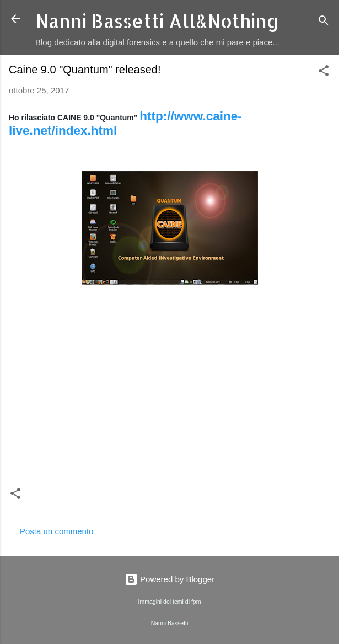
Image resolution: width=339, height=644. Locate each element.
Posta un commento (57, 531)
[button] (324, 73)
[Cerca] (324, 22)
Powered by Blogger (169, 579)
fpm (196, 602)
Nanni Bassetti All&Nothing (157, 21)
